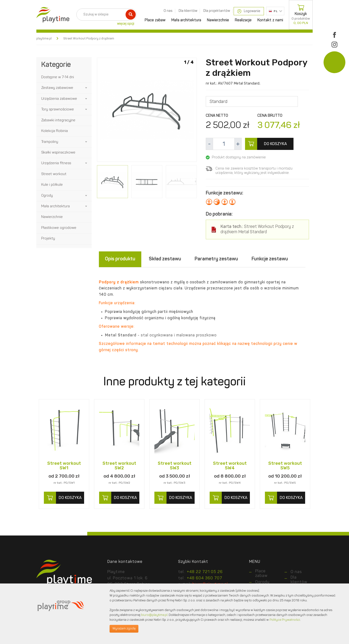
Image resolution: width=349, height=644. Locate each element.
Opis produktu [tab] (120, 259)
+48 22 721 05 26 (205, 572)
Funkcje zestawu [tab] (270, 259)
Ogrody (47, 196)
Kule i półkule (52, 185)
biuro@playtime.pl (154, 615)
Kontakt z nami (270, 20)
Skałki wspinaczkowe (58, 153)
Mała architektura (186, 20)
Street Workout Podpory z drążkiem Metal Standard (257, 229)
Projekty (48, 239)
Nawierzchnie (218, 20)
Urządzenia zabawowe (59, 99)
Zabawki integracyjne (58, 120)
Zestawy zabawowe (57, 88)
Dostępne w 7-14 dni (58, 77)
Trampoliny (50, 142)
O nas (168, 11)
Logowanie (249, 11)
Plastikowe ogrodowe (59, 228)
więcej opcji (126, 24)
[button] (87, 88)
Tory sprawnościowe (58, 110)
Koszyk (301, 15)
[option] (147, 111)
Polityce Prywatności (285, 620)
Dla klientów (188, 11)
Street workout (54, 174)
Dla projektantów (217, 11)
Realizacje (243, 20)
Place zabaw (155, 20)
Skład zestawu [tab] (165, 259)
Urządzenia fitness (56, 163)
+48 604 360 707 (205, 578)
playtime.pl (44, 39)
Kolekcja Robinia (55, 131)
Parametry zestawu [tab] (216, 259)
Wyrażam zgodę (124, 629)
